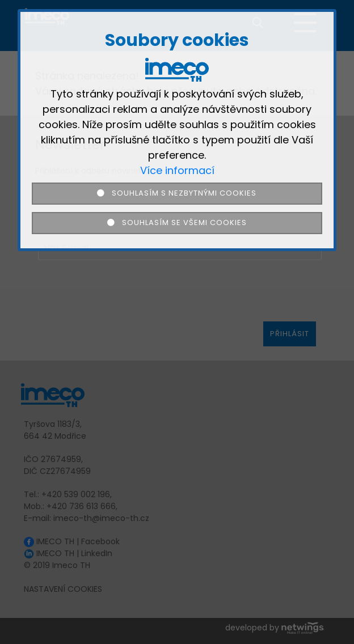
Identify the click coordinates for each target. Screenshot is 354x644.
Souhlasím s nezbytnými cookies (177, 193)
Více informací (177, 170)
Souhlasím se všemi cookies (177, 223)
